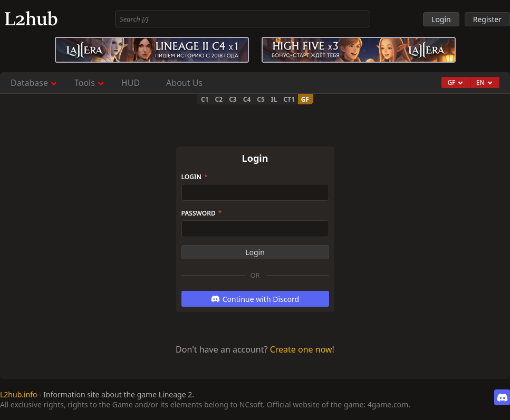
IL (274, 99)
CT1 (289, 99)
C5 (261, 99)
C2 (219, 99)
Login (195, 177)
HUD (131, 83)
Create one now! (302, 349)
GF (305, 99)
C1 (205, 99)
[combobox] (243, 19)
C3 (233, 99)
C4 (247, 99)
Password (202, 213)
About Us (184, 83)
